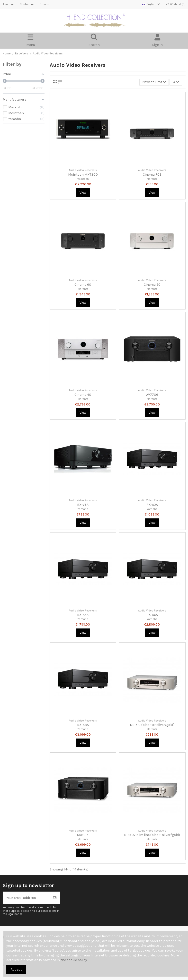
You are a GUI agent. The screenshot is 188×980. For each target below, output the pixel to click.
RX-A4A (83, 615)
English (151, 4)
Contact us (27, 4)
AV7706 (152, 395)
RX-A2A (152, 505)
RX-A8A (83, 725)
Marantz (152, 179)
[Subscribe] (55, 898)
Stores (44, 4)
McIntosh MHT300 (83, 175)
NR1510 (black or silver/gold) (152, 725)
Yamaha (83, 509)
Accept (16, 969)
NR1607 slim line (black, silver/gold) (152, 835)
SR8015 (83, 835)
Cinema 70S (152, 175)
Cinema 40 (83, 395)
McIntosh (83, 179)
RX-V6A (83, 505)
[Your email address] (27, 898)
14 (176, 82)
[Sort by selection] (154, 82)
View (83, 193)
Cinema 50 (152, 285)
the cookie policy (74, 960)
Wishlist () (176, 4)
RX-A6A (152, 615)
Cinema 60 (83, 285)
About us (9, 4)
